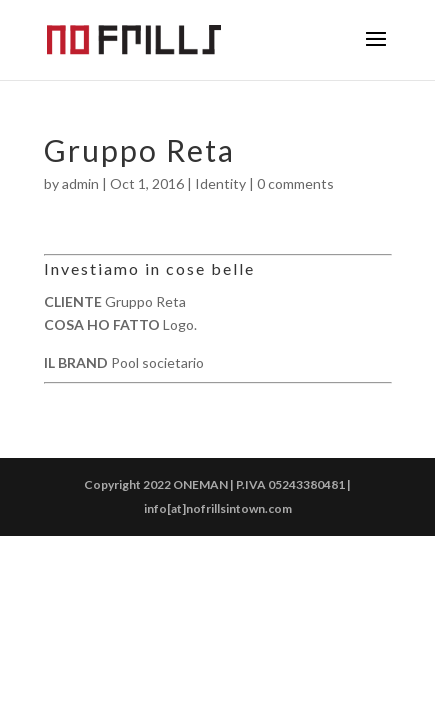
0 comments (295, 183)
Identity (220, 183)
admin (80, 183)
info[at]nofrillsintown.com (218, 508)
